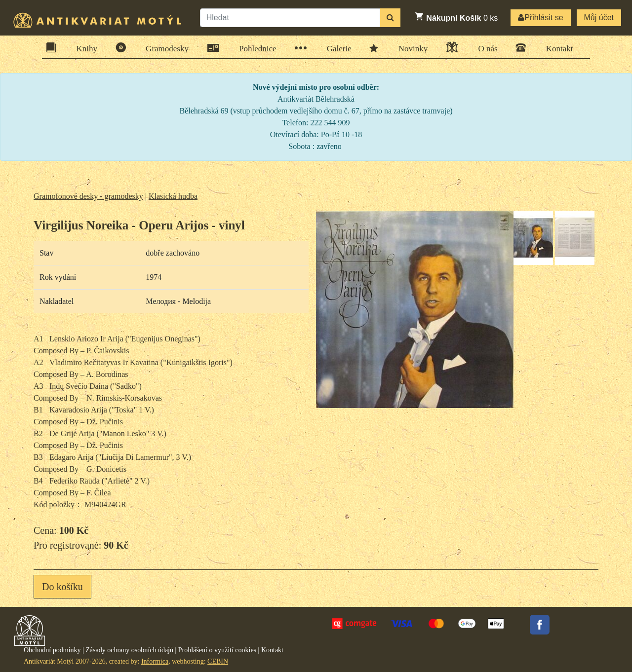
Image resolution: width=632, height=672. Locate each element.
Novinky (410, 48)
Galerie (336, 48)
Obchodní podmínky (52, 650)
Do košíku (62, 587)
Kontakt (556, 48)
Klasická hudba (173, 196)
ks (456, 17)
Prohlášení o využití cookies (217, 650)
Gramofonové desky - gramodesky (88, 196)
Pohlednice (255, 48)
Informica (155, 661)
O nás (484, 47)
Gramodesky (164, 48)
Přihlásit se (540, 18)
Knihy (84, 48)
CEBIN (218, 661)
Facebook (540, 625)
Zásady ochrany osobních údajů (129, 650)
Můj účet (599, 18)
